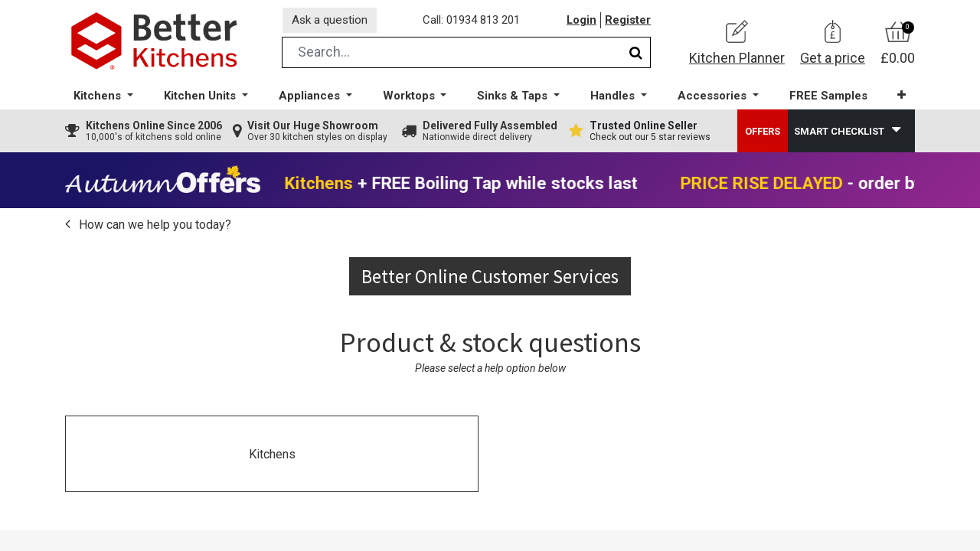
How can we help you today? (154, 228)
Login (581, 22)
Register (628, 22)
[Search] (636, 56)
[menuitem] (826, 100)
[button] (899, 99)
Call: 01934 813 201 (474, 22)
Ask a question (332, 22)
